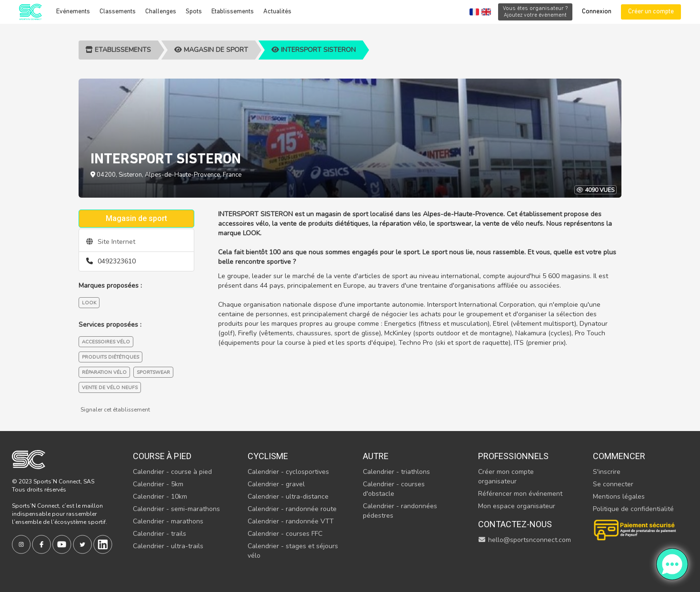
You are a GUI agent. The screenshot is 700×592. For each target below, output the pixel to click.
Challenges (161, 12)
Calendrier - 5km (158, 484)
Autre (376, 456)
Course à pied (162, 456)
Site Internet (111, 242)
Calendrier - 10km (160, 497)
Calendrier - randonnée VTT (291, 521)
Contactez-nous (515, 524)
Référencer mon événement (520, 494)
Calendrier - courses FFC (285, 534)
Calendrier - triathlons (396, 472)
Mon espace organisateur (517, 506)
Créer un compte (651, 12)
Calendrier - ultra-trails (168, 546)
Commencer (619, 456)
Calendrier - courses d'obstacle (394, 489)
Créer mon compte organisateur (506, 477)
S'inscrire (607, 472)
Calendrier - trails (160, 534)
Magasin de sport (211, 50)
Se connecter (613, 484)
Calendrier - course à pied (172, 472)
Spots (194, 12)
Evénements (73, 12)
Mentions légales (619, 497)
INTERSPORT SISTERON (314, 50)
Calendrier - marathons (168, 521)
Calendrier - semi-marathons (176, 509)
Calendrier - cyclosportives (288, 472)
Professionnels (513, 456)
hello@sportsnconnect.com (525, 540)
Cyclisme (268, 456)
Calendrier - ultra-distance (288, 497)
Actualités (277, 12)
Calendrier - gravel (276, 484)
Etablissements (233, 12)
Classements (118, 12)
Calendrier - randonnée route (292, 509)
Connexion (597, 12)
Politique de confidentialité (633, 509)
